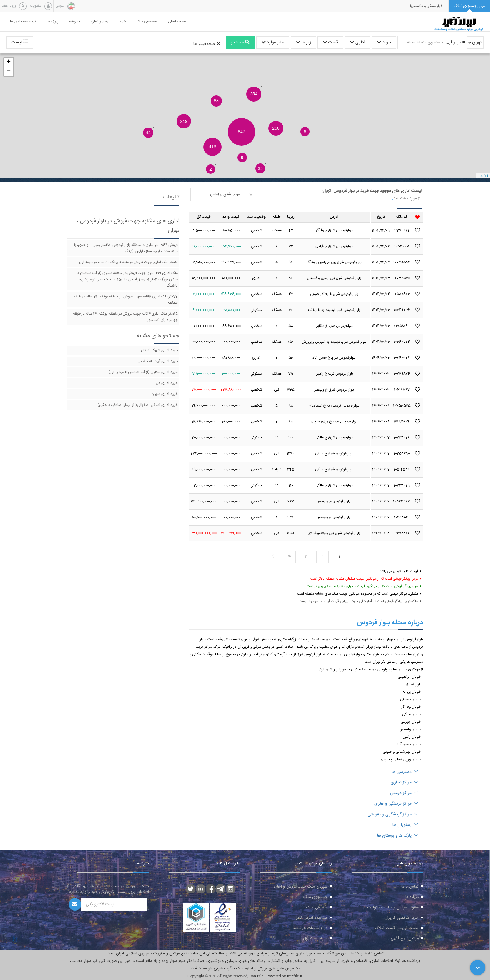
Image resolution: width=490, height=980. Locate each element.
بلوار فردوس (455, 42)
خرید (384, 42)
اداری (357, 42)
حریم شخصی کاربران (402, 918)
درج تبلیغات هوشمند (310, 928)
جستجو (240, 42)
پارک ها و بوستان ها (398, 836)
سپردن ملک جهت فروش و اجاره (301, 887)
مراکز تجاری (404, 782)
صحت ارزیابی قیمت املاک (397, 928)
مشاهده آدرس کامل (311, 918)
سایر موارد (273, 42)
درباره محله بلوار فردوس (390, 622)
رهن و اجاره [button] (100, 22)
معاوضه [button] (75, 22)
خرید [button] (122, 22)
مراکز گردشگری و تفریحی (393, 814)
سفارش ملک (317, 907)
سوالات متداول (315, 938)
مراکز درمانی (404, 793)
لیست (20, 42)
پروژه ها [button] (52, 22)
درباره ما (412, 897)
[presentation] (427, 6)
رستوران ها (405, 825)
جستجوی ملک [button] (147, 22)
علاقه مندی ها (23, 22)
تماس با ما (410, 887)
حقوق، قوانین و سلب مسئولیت (393, 907)
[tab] (469, 6)
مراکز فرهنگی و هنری (396, 804)
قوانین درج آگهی (405, 938)
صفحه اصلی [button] (177, 22)
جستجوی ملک (315, 897)
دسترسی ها (405, 772)
